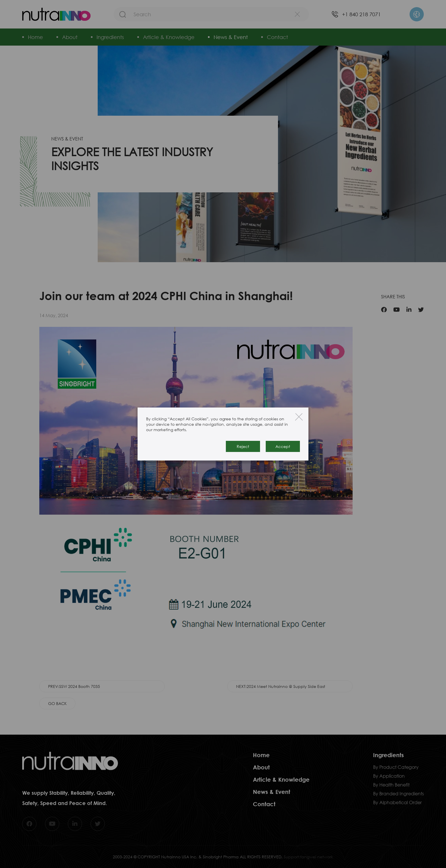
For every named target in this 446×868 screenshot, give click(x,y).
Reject (243, 446)
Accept (283, 446)
